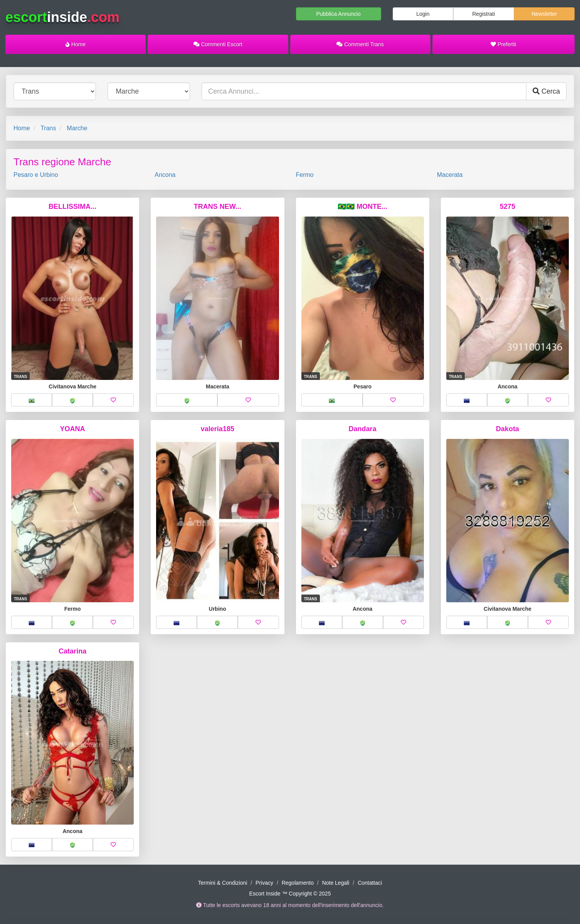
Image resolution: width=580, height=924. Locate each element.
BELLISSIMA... (72, 207)
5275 (508, 207)
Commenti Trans (360, 44)
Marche (77, 128)
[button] (32, 400)
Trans (48, 128)
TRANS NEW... (218, 207)
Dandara (363, 429)
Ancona (165, 175)
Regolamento (298, 883)
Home (76, 44)
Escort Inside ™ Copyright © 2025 (290, 894)
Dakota (508, 429)
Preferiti (503, 44)
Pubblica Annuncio (338, 14)
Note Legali (336, 883)
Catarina (72, 651)
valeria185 (218, 429)
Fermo (305, 175)
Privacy (264, 883)
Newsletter (544, 14)
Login (423, 14)
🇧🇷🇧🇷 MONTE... (362, 207)
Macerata (450, 175)
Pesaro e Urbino (36, 175)
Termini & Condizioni (223, 883)
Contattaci (370, 883)
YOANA (73, 429)
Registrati (483, 14)
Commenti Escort (218, 44)
